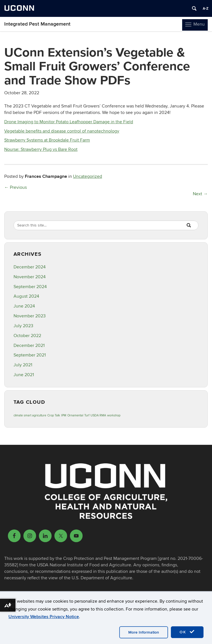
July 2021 (23, 365)
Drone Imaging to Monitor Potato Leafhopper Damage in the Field (69, 122)
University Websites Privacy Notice (44, 617)
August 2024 (26, 296)
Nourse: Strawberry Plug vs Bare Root (41, 149)
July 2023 (23, 326)
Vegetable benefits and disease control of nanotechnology (62, 131)
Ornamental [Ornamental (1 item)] (75, 415)
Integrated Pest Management (37, 24)
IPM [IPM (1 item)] (64, 415)
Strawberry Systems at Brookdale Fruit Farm (47, 140)
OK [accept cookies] (187, 632)
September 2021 (30, 355)
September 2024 (30, 287)
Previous (16, 187)
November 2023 (30, 316)
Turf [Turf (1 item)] (87, 415)
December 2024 (30, 267)
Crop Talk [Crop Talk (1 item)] (54, 415)
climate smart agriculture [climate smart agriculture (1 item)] (30, 415)
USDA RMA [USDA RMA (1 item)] (98, 415)
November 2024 (30, 277)
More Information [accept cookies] (144, 632)
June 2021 (24, 375)
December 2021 (29, 345)
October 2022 (27, 336)
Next (200, 194)
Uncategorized (88, 176)
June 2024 (24, 306)
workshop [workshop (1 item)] (114, 415)
